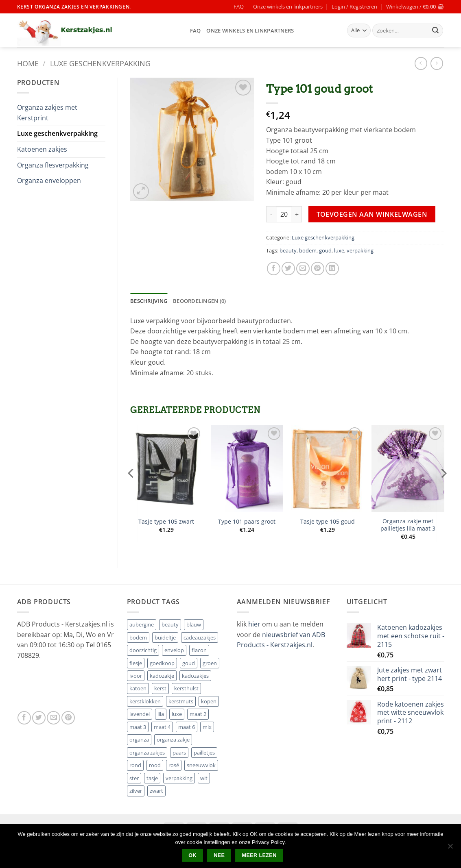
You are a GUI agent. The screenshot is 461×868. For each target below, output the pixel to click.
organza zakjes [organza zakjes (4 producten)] (147, 753)
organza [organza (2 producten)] (139, 740)
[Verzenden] (435, 30)
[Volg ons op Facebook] (24, 718)
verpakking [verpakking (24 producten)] (179, 778)
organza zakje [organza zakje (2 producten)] (173, 740)
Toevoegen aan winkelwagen (372, 214)
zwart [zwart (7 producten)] (156, 791)
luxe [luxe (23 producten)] (177, 714)
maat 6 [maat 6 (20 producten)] (187, 727)
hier (255, 624)
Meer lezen (259, 855)
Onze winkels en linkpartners (288, 7)
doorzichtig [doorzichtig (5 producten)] (143, 650)
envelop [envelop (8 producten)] (174, 650)
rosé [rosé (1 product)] (174, 765)
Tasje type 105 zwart (166, 522)
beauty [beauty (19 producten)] (170, 624)
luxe (339, 250)
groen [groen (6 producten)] (210, 663)
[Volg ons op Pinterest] (68, 718)
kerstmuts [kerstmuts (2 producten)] (181, 701)
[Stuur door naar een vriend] (303, 269)
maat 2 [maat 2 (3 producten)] (198, 714)
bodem (308, 250)
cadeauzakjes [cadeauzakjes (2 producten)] (200, 637)
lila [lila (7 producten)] (161, 714)
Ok (192, 855)
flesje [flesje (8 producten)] (136, 663)
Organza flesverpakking (53, 165)
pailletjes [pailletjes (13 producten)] (204, 753)
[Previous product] (437, 63)
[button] (354, 7)
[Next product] (421, 63)
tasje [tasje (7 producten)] (152, 778)
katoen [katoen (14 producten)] (138, 688)
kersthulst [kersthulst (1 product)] (186, 688)
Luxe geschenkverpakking (100, 63)
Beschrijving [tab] (149, 301)
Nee (219, 855)
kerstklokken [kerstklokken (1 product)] (145, 701)
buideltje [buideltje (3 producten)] (165, 637)
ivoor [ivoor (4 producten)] (136, 676)
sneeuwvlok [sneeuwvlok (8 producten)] (201, 765)
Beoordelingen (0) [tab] (199, 301)
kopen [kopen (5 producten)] (209, 701)
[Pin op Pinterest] (318, 269)
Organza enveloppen (49, 181)
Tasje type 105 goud (328, 522)
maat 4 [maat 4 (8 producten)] (162, 727)
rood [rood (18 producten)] (155, 765)
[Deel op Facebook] (274, 269)
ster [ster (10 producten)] (134, 778)
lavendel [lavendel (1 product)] (140, 714)
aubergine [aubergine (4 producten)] (142, 624)
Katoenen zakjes (42, 149)
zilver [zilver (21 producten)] (136, 791)
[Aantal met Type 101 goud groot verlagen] (271, 214)
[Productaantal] (284, 214)
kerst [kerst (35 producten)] (160, 688)
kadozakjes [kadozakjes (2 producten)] (195, 676)
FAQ (239, 7)
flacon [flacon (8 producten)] (199, 650)
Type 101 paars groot (247, 522)
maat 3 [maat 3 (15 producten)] (138, 727)
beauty (288, 250)
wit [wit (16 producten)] (204, 778)
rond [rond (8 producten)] (135, 765)
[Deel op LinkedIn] (332, 269)
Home (28, 63)
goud (325, 250)
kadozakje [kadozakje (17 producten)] (162, 676)
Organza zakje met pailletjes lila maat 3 (408, 525)
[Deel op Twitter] (288, 269)
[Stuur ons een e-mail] (54, 718)
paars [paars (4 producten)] (179, 753)
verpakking (360, 250)
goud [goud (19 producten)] (189, 663)
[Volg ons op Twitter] (39, 718)
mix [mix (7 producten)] (207, 727)
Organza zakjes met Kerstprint (47, 113)
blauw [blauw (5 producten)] (194, 624)
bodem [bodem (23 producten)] (138, 637)
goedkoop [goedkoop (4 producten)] (162, 663)
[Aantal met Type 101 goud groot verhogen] (297, 214)
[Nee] (450, 848)
